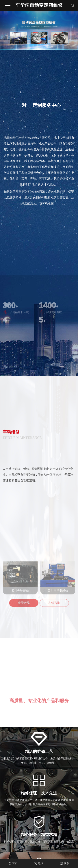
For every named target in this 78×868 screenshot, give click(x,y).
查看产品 (24, 624)
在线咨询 (54, 624)
